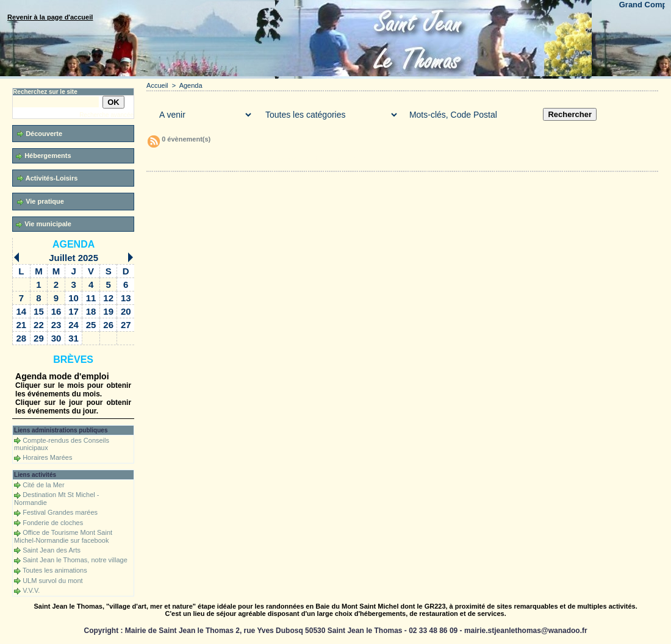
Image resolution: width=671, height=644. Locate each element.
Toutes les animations (55, 570)
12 (108, 298)
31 (74, 338)
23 (56, 325)
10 (74, 298)
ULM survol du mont (52, 581)
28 (22, 338)
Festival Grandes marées (60, 512)
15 (39, 311)
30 (56, 338)
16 (56, 311)
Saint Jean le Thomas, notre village (75, 560)
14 (22, 311)
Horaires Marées (47, 457)
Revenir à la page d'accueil (50, 17)
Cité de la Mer (43, 485)
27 (126, 325)
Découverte (40, 134)
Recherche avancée (106, 115)
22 (39, 325)
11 (91, 298)
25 (91, 325)
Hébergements (43, 156)
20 (126, 311)
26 (108, 325)
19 (108, 311)
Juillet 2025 (74, 258)
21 (22, 325)
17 (74, 311)
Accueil (157, 85)
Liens (392, 159)
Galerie (219, 159)
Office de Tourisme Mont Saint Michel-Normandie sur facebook (63, 536)
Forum (343, 159)
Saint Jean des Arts (52, 550)
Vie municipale (44, 224)
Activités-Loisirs (47, 178)
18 (91, 311)
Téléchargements (289, 159)
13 (126, 298)
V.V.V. (31, 590)
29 (39, 338)
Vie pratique (41, 202)
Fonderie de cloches (53, 523)
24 (74, 325)
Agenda (74, 244)
